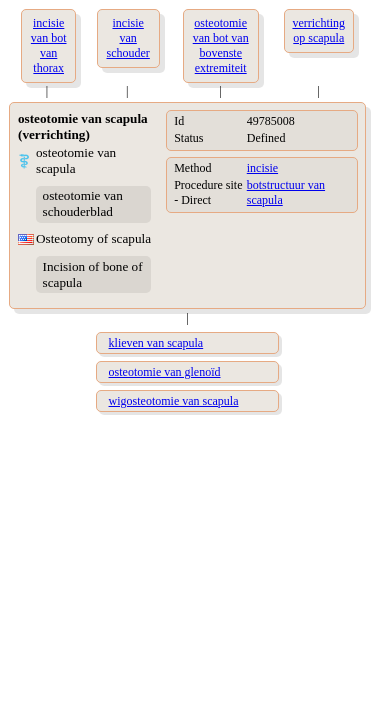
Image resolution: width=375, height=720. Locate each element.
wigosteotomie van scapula (174, 401)
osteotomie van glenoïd (165, 372)
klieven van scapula (156, 343)
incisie (262, 168)
